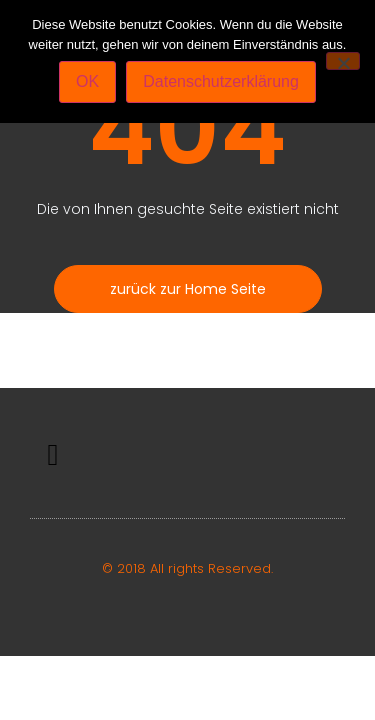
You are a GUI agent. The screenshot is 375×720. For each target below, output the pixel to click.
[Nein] (343, 61)
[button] (53, 455)
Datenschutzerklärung (221, 81)
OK (87, 81)
